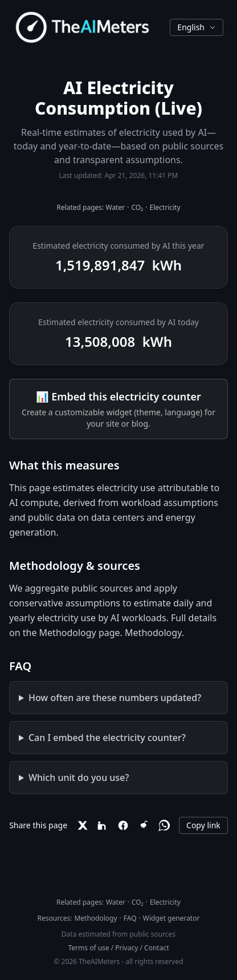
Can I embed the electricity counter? (107, 738)
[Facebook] (123, 825)
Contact (156, 948)
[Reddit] (144, 825)
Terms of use (89, 948)
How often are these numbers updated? (115, 698)
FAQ (130, 918)
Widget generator (171, 918)
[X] (82, 825)
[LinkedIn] (103, 825)
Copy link (203, 825)
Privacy (126, 948)
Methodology (153, 633)
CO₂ (137, 207)
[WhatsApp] (164, 825)
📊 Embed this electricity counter (118, 396)
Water (115, 207)
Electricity (165, 207)
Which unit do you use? (79, 777)
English (197, 27)
